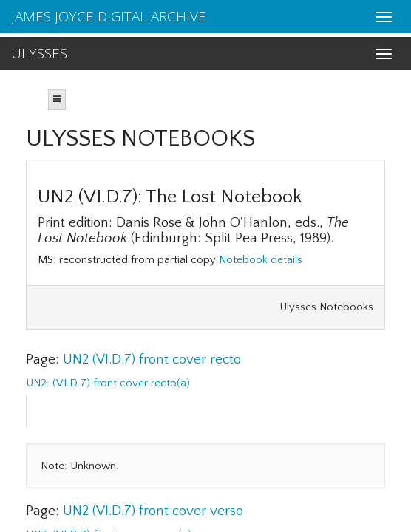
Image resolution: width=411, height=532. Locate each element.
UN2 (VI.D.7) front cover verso (153, 511)
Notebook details (261, 260)
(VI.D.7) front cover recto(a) (121, 383)
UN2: (39, 383)
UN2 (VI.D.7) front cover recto (152, 359)
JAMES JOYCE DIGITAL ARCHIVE (109, 16)
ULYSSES (39, 53)
